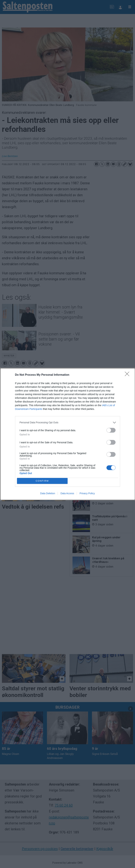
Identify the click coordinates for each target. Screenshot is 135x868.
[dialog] (68, 434)
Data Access (67, 493)
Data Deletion (48, 493)
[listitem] (68, 423)
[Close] (128, 375)
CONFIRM (42, 481)
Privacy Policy (87, 493)
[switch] (111, 430)
